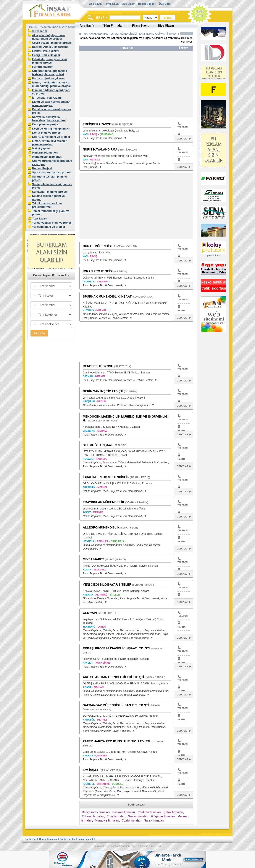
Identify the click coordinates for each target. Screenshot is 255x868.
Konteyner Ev (67, 839)
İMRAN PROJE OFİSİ (98, 271)
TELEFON (183, 125)
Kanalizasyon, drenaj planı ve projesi (52, 111)
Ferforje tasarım (43, 67)
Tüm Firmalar (113, 26)
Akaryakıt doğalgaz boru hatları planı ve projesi (48, 37)
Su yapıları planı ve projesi (50, 192)
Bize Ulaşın (128, 4)
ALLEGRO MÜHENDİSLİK (101, 527)
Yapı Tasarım (41, 219)
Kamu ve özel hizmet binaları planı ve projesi (51, 103)
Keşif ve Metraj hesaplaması (51, 129)
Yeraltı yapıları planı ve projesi (52, 223)
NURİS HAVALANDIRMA (100, 149)
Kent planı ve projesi (46, 124)
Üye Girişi (165, 4)
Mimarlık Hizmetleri (45, 153)
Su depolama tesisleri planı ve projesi (52, 186)
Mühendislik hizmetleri (47, 157)
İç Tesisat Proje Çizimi (47, 98)
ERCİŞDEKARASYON (98, 124)
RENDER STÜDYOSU (98, 366)
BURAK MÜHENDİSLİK (99, 246)
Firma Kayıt (112, 4)
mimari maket (85, 839)
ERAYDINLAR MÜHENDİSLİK (104, 502)
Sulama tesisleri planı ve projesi (48, 198)
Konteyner (31, 839)
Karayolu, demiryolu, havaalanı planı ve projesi (49, 119)
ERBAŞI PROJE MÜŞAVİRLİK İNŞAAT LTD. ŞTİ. (117, 648)
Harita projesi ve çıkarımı (49, 78)
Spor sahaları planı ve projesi (52, 172)
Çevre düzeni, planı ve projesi (52, 43)
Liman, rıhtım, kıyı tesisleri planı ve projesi (50, 143)
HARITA (182, 311)
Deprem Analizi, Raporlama (50, 47)
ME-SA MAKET (94, 559)
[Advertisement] (120, 86)
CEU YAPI (90, 613)
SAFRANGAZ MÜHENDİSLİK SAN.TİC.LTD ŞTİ (116, 705)
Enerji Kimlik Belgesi (46, 55)
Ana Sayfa (95, 4)
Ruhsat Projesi (42, 168)
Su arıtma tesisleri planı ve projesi (50, 178)
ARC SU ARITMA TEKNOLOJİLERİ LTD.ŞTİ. (114, 677)
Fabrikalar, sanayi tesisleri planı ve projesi (50, 61)
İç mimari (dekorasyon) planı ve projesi (51, 92)
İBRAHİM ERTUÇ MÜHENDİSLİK (106, 477)
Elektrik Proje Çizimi (46, 51)
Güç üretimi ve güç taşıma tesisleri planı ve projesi (50, 73)
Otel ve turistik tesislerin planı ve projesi (52, 163)
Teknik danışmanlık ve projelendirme (47, 205)
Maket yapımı (41, 148)
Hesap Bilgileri (147, 4)
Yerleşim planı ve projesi (48, 227)
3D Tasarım (40, 31)
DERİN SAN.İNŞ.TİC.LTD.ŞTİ (103, 391)
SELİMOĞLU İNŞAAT (98, 445)
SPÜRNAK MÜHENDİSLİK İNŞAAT (107, 296)
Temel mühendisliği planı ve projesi (51, 213)
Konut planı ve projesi (47, 133)
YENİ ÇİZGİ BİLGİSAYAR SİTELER (107, 585)
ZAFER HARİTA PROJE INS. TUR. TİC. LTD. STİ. (117, 741)
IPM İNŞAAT (92, 770)
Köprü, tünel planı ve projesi (51, 137)
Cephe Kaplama (48, 839)
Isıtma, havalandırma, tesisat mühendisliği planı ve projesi (51, 84)
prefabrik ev (213, 255)
